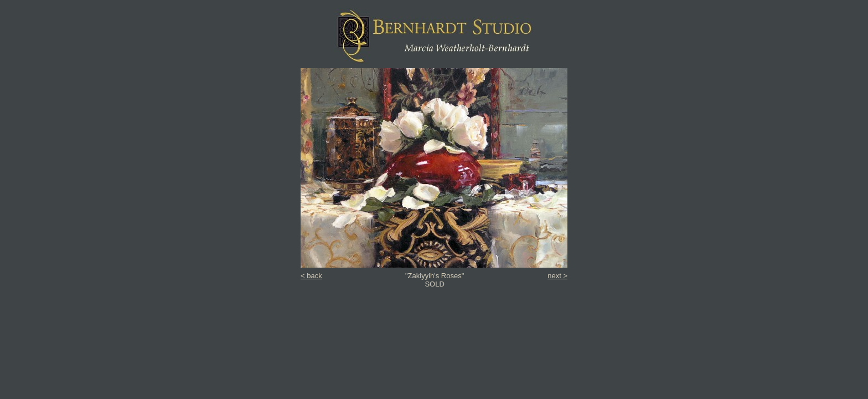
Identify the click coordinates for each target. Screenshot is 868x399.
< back (311, 276)
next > (557, 276)
